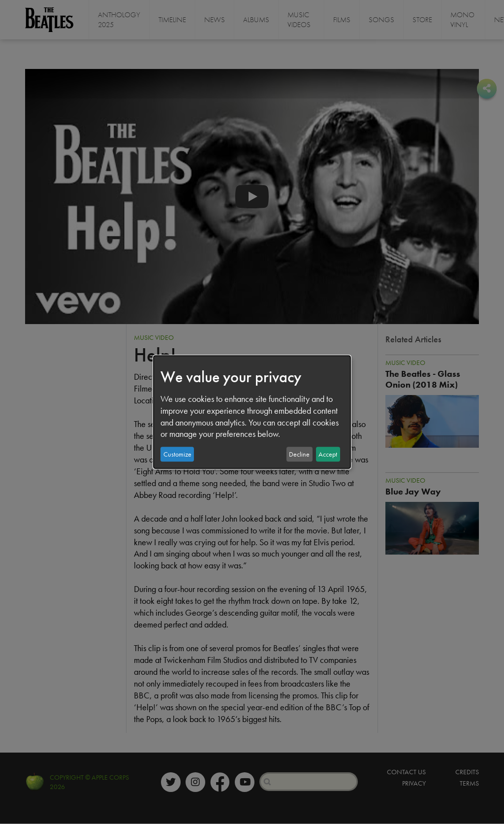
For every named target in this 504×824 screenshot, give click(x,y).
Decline (299, 454)
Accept (328, 454)
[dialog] (252, 412)
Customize (177, 454)
